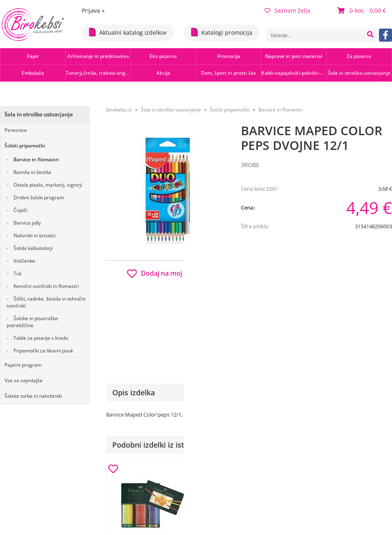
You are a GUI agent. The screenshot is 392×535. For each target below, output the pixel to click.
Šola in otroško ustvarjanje (359, 73)
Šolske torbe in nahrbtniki (33, 396)
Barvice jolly (27, 223)
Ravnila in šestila (32, 172)
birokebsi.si (119, 110)
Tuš (18, 273)
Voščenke (24, 261)
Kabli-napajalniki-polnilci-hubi (294, 73)
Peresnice (16, 130)
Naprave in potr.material (294, 56)
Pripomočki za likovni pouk (43, 351)
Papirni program (23, 365)
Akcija (163, 73)
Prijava (93, 10)
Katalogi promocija (222, 32)
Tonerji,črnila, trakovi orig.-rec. (98, 73)
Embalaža (33, 73)
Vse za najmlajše (23, 380)
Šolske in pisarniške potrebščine (32, 322)
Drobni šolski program (39, 197)
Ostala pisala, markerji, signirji (48, 185)
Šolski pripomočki (25, 146)
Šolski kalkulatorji (33, 248)
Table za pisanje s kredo (41, 338)
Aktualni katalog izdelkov (128, 32)
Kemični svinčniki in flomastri (46, 286)
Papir (33, 56)
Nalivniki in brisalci (35, 235)
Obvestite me (265, 319)
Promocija (229, 56)
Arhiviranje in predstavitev (98, 56)
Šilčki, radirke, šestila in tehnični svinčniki (46, 302)
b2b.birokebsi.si (335, 271)
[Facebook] (385, 35)
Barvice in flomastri (36, 159)
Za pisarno (359, 56)
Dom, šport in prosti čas (228, 73)
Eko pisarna (163, 56)
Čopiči (20, 210)
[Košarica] (363, 11)
